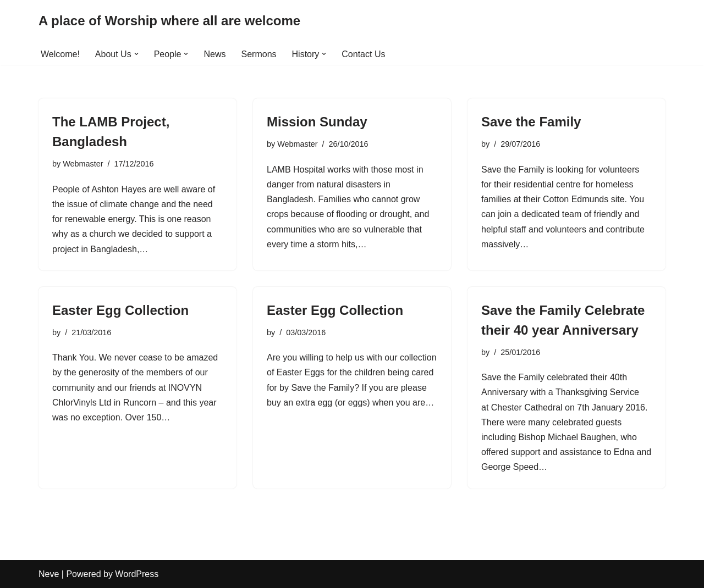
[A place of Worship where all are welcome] (169, 21)
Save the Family (531, 122)
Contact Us (363, 54)
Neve (49, 574)
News (215, 54)
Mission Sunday (317, 122)
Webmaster (83, 164)
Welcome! (60, 54)
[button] (136, 54)
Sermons (259, 54)
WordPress (137, 574)
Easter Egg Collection (120, 310)
